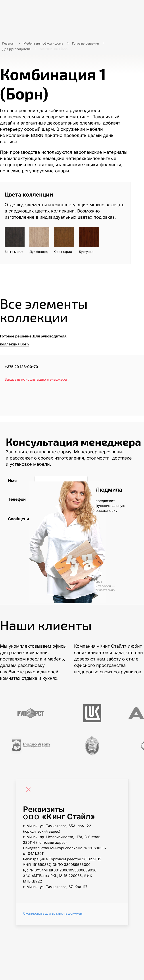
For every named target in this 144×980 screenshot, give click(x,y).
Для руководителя (16, 49)
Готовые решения (85, 43)
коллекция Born (14, 344)
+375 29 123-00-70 (21, 367)
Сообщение (19, 519)
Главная (8, 43)
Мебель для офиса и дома (43, 43)
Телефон (17, 499)
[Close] (29, 790)
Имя (12, 481)
